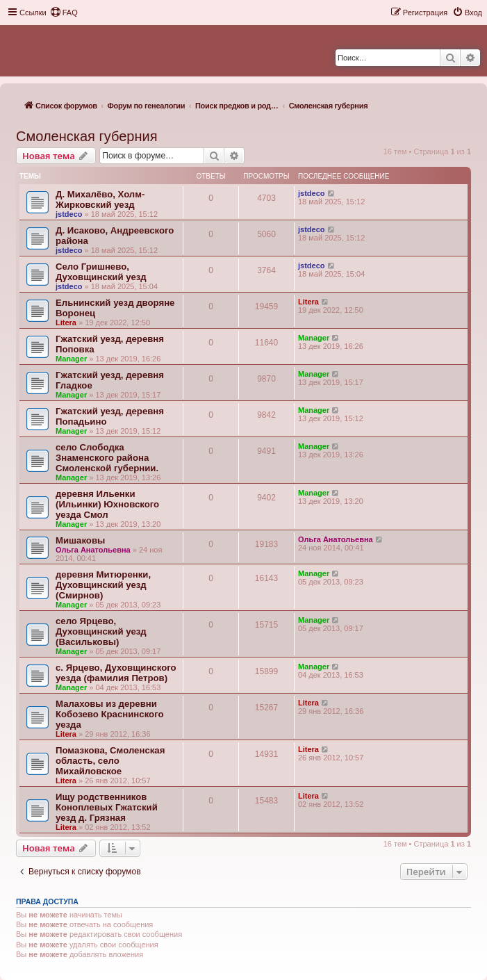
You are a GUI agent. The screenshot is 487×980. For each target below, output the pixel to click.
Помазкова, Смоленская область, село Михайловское (110, 761)
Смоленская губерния (86, 136)
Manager (71, 359)
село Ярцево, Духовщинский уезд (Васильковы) (101, 631)
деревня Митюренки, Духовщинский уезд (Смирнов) (103, 585)
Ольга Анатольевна (93, 550)
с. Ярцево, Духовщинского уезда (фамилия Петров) (116, 673)
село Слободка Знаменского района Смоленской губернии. (107, 458)
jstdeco (69, 214)
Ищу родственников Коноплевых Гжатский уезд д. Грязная (107, 807)
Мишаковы (80, 540)
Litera (66, 322)
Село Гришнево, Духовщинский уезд (101, 272)
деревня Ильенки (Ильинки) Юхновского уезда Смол (107, 504)
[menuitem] (64, 13)
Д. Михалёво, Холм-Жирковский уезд (100, 199)
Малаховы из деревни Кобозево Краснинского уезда (110, 714)
